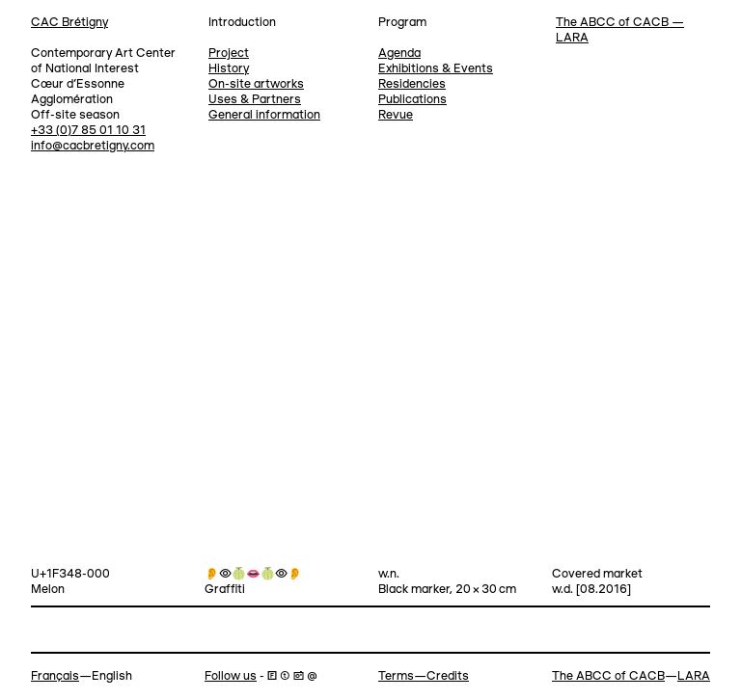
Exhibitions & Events (436, 69)
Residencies (412, 84)
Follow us (231, 676)
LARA (694, 676)
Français (55, 676)
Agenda (399, 54)
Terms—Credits (424, 676)
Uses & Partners (255, 100)
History (229, 69)
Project (229, 54)
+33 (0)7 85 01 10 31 (88, 131)
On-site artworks (256, 84)
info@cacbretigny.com (93, 146)
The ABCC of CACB (608, 676)
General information (264, 115)
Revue (396, 115)
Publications (412, 100)
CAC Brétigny (69, 23)
